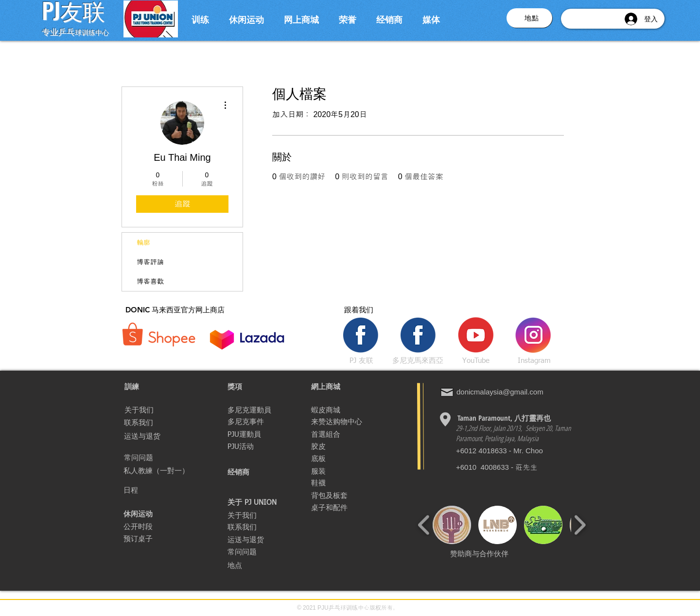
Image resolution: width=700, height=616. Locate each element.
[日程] (138, 490)
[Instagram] (534, 360)
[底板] (322, 459)
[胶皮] (346, 446)
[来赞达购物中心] (337, 422)
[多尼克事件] (248, 422)
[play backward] (424, 525)
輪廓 (143, 242)
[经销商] (262, 472)
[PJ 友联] (361, 360)
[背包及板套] (333, 496)
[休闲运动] (140, 514)
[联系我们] (161, 423)
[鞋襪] (346, 483)
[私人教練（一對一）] (164, 471)
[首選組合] (349, 434)
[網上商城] (346, 387)
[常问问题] (158, 458)
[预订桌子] (146, 539)
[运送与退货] (158, 436)
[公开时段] (145, 527)
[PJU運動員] (246, 434)
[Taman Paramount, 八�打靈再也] (504, 418)
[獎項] (262, 387)
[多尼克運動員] (262, 410)
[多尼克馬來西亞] (418, 360)
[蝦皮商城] (346, 410)
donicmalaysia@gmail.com (500, 392)
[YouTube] (476, 360)
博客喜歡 (150, 281)
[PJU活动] (262, 446)
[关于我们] (159, 410)
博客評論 (150, 262)
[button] (200, 19)
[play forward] (580, 525)
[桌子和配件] (345, 508)
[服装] (323, 471)
